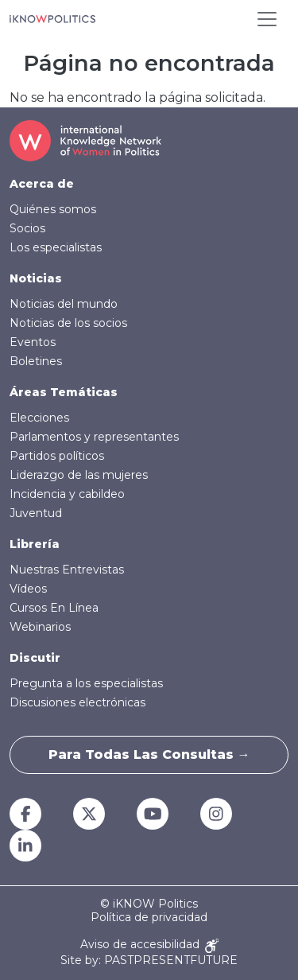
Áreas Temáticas (64, 392)
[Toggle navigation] (267, 19)
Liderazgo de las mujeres (79, 475)
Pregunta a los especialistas (86, 683)
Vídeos (28, 589)
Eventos (33, 342)
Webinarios (40, 627)
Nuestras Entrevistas (67, 570)
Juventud (36, 513)
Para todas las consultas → (149, 754)
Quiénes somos (53, 209)
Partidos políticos (57, 456)
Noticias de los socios (68, 323)
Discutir (35, 658)
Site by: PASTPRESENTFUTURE (149, 961)
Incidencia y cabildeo (67, 494)
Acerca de (42, 184)
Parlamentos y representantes (94, 437)
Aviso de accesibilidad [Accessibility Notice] (149, 945)
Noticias (36, 278)
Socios (27, 228)
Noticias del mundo (64, 304)
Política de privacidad (149, 918)
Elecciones (39, 418)
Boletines (36, 361)
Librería (35, 544)
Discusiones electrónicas (77, 702)
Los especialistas (56, 247)
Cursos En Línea (54, 608)
